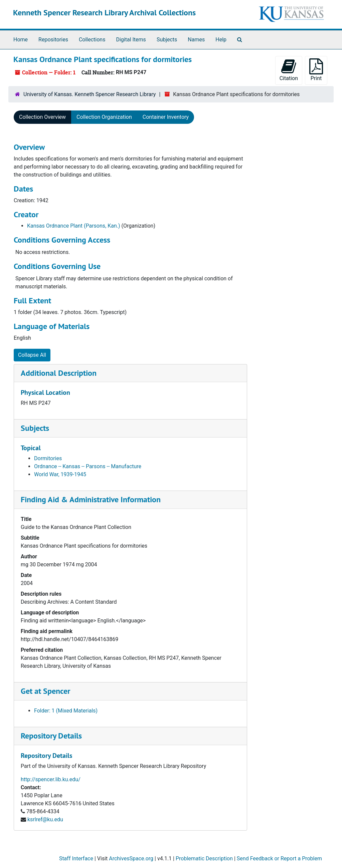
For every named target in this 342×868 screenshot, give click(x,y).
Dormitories (48, 458)
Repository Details (51, 736)
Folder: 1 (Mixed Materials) (66, 711)
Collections (92, 40)
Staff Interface (76, 858)
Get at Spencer (45, 691)
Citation (289, 70)
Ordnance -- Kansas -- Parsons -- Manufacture (88, 466)
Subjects (167, 40)
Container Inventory (166, 117)
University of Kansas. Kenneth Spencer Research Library (90, 94)
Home (21, 40)
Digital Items (131, 40)
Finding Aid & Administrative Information (91, 499)
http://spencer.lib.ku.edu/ (51, 779)
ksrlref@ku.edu (45, 819)
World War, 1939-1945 (60, 474)
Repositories (53, 40)
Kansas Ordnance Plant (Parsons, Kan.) (74, 226)
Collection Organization (104, 117)
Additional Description (59, 373)
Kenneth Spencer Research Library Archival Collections (104, 13)
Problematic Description (204, 858)
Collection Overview (42, 117)
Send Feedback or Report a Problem (279, 858)
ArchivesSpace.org (131, 858)
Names (196, 40)
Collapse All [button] (32, 355)
